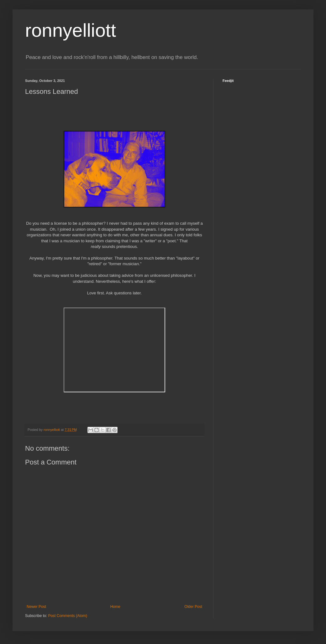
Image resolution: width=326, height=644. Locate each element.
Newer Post (36, 607)
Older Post (193, 607)
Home (115, 607)
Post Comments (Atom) (68, 616)
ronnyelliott (71, 30)
